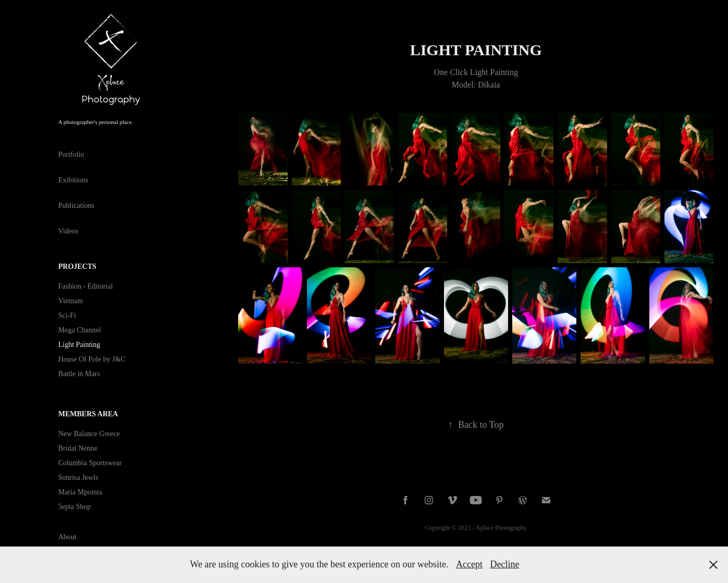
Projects (77, 266)
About (67, 537)
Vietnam (71, 301)
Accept (469, 564)
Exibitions (73, 180)
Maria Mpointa (80, 492)
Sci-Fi (67, 315)
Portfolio (71, 154)
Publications (76, 206)
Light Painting (79, 345)
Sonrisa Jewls (78, 477)
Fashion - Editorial (86, 286)
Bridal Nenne (78, 448)
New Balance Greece (89, 434)
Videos (69, 231)
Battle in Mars (79, 374)
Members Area (88, 414)
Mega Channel (80, 330)
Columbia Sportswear (90, 463)
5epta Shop (75, 507)
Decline (504, 564)
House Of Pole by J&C (92, 359)
